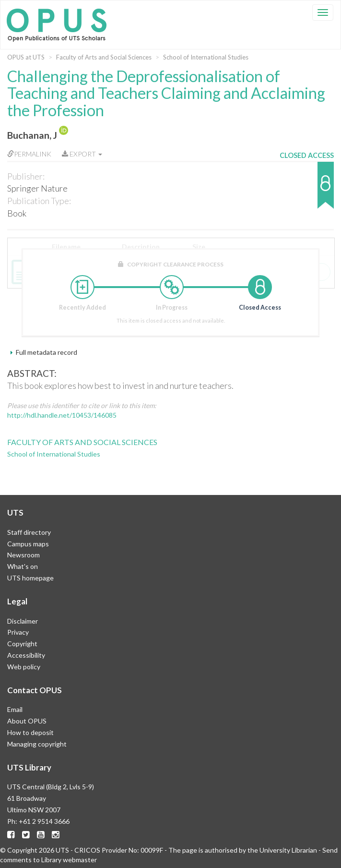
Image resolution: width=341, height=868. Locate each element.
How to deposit (30, 732)
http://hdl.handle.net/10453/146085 (62, 415)
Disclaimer (23, 621)
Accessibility (26, 655)
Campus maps (28, 544)
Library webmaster (69, 860)
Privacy (18, 632)
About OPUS (27, 721)
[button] (307, 190)
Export (82, 154)
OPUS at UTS (26, 57)
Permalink (29, 154)
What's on (23, 566)
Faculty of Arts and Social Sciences (104, 57)
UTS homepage (30, 578)
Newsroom (24, 555)
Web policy (24, 667)
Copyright (22, 644)
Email (15, 709)
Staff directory (29, 532)
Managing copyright (37, 744)
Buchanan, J (32, 135)
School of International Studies (206, 57)
